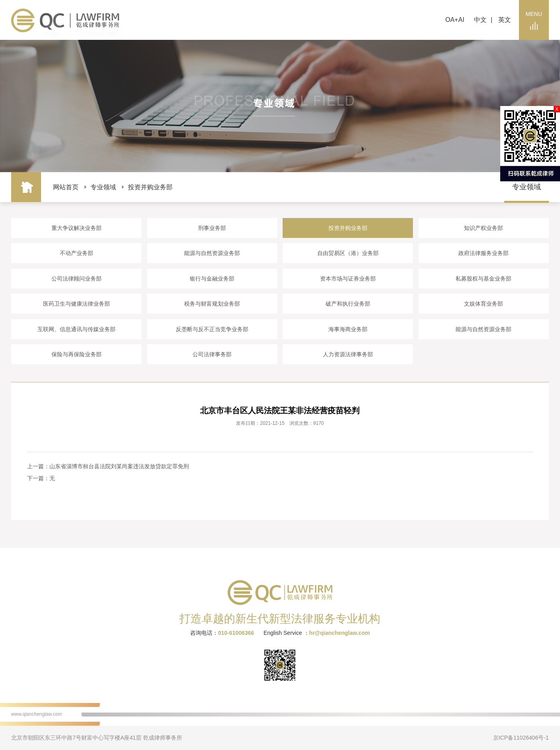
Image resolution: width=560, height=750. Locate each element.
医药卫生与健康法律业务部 (77, 304)
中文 (480, 20)
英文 (505, 20)
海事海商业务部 (348, 329)
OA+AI (455, 20)
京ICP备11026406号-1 (521, 738)
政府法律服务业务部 (483, 253)
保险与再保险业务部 (77, 354)
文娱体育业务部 (483, 304)
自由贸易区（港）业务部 (348, 253)
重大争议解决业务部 (77, 228)
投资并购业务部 (150, 187)
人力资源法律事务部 (348, 354)
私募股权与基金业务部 (483, 279)
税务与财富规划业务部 (212, 304)
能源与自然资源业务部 (212, 253)
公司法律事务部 (212, 354)
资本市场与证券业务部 (348, 279)
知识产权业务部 (483, 228)
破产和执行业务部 (348, 304)
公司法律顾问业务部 (77, 279)
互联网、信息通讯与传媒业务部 (77, 329)
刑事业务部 (212, 228)
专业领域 (103, 187)
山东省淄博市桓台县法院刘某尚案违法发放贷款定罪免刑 (119, 466)
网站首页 (66, 187)
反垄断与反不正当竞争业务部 (212, 329)
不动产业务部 (77, 253)
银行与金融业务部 (212, 279)
